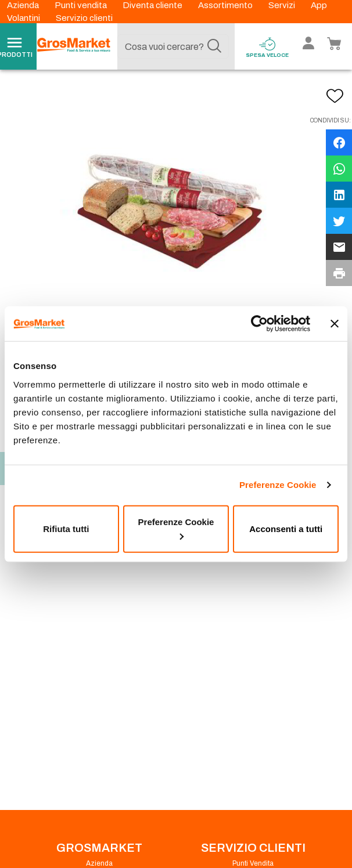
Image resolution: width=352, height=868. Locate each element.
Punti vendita (82, 5)
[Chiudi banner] (335, 324)
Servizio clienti (84, 18)
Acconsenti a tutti (286, 528)
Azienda (24, 5)
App (319, 5)
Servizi (283, 5)
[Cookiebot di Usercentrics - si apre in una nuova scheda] (259, 324)
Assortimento (226, 5)
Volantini (24, 18)
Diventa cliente (153, 5)
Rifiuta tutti (66, 528)
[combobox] (173, 46)
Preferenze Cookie (278, 485)
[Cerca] (214, 46)
